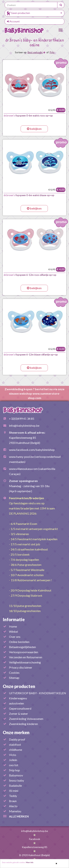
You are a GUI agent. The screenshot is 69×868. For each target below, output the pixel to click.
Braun (13, 801)
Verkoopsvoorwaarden (24, 652)
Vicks (13, 755)
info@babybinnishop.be (24, 425)
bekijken (34, 129)
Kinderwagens (18, 698)
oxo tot (14, 765)
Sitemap (14, 678)
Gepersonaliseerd (20, 708)
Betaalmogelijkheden (22, 647)
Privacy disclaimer (21, 667)
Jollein (13, 760)
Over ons (15, 637)
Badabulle (15, 786)
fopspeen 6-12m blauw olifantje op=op (31, 355)
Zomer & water (18, 714)
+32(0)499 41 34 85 (22, 419)
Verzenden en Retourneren (26, 657)
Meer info (30, 863)
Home (13, 626)
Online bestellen (19, 642)
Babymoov (16, 775)
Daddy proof (17, 739)
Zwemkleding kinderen (23, 724)
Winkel (14, 631)
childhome (16, 750)
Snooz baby (16, 780)
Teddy (13, 796)
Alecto (13, 806)
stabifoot (15, 744)
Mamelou (15, 811)
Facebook (35, 839)
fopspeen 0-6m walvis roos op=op (28, 116)
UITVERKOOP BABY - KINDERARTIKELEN (38, 693)
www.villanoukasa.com (23, 469)
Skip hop (14, 770)
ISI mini (14, 791)
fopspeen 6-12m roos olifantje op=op (30, 275)
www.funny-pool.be (21, 457)
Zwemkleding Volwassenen (26, 719)
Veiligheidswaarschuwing (25, 662)
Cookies (14, 673)
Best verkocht (36, 52)
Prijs (52, 52)
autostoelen (16, 703)
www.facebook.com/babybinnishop (32, 450)
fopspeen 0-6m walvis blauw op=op (29, 195)
